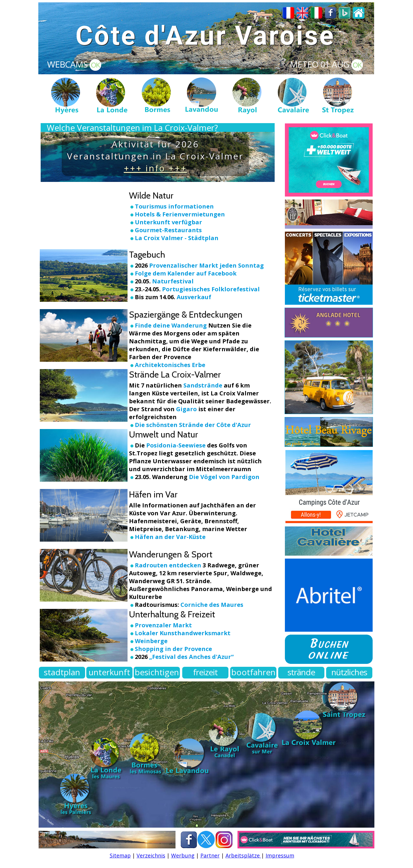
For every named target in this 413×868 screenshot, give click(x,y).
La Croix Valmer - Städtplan (177, 238)
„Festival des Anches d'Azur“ (191, 657)
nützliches (349, 672)
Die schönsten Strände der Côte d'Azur (193, 425)
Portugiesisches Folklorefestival (211, 289)
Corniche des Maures (211, 605)
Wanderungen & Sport (171, 554)
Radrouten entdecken (168, 565)
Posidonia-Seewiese (176, 445)
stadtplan (62, 672)
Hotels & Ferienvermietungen (180, 214)
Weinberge (151, 641)
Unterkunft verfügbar (168, 222)
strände (301, 672)
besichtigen (157, 672)
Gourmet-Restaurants (168, 230)
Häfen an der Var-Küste (170, 537)
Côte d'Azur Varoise (205, 36)
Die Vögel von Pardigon (223, 477)
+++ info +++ (155, 168)
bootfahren (253, 672)
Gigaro (186, 409)
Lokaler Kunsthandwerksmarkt (183, 633)
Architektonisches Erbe (167, 365)
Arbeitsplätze (243, 855)
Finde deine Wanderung (172, 325)
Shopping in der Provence (173, 649)
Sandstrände (203, 385)
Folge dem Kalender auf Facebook (186, 273)
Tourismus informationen (174, 206)
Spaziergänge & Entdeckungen (186, 315)
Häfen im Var (153, 494)
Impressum (280, 855)
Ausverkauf (194, 297)
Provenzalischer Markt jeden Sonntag (206, 265)
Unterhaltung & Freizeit (172, 614)
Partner (210, 855)
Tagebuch (147, 255)
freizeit (205, 672)
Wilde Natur (151, 196)
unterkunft (109, 672)
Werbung (183, 855)
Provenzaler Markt (163, 625)
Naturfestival (173, 281)
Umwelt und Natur (164, 434)
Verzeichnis (151, 855)
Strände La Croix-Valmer (175, 374)
